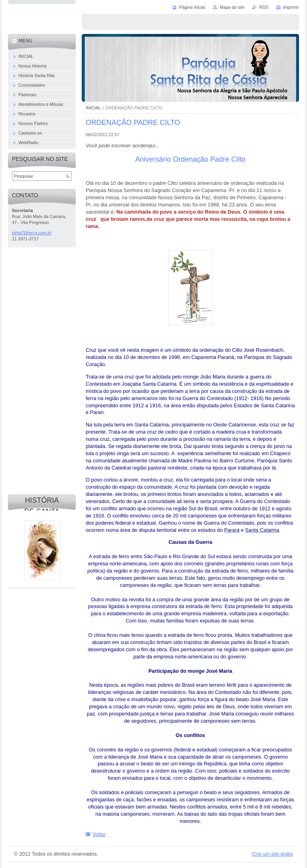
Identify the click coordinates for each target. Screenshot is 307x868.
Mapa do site (232, 7)
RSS (264, 7)
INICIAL (93, 108)
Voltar (99, 834)
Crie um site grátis (273, 854)
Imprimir (291, 7)
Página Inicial (192, 7)
